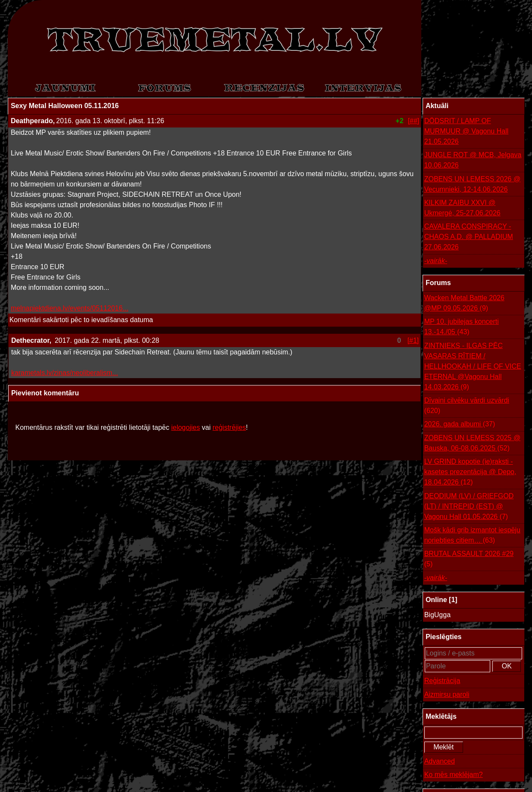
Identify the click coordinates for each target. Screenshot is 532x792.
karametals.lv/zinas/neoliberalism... (65, 373)
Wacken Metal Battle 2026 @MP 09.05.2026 (464, 304)
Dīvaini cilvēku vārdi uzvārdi (467, 406)
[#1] (413, 340)
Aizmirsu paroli (447, 694)
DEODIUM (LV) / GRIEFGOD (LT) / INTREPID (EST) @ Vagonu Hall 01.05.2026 (469, 507)
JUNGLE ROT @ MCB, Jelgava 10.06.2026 (473, 160)
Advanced (440, 761)
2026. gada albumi (460, 424)
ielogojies (185, 427)
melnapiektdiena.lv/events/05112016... (70, 308)
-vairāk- (436, 261)
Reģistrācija (442, 681)
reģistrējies (229, 427)
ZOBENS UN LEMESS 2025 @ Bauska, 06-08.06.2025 (472, 444)
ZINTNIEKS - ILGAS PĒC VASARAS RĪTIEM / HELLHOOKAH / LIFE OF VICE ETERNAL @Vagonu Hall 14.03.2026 (473, 367)
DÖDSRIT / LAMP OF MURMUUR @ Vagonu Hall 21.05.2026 (467, 131)
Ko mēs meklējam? (454, 775)
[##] (414, 121)
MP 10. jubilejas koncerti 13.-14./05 (462, 328)
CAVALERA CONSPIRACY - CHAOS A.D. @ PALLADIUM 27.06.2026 (469, 237)
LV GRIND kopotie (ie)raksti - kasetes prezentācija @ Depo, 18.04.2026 (470, 473)
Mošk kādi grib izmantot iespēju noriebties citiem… (472, 536)
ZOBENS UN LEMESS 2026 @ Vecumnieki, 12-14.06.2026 (472, 184)
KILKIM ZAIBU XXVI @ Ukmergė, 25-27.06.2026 (462, 208)
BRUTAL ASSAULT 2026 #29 (469, 560)
